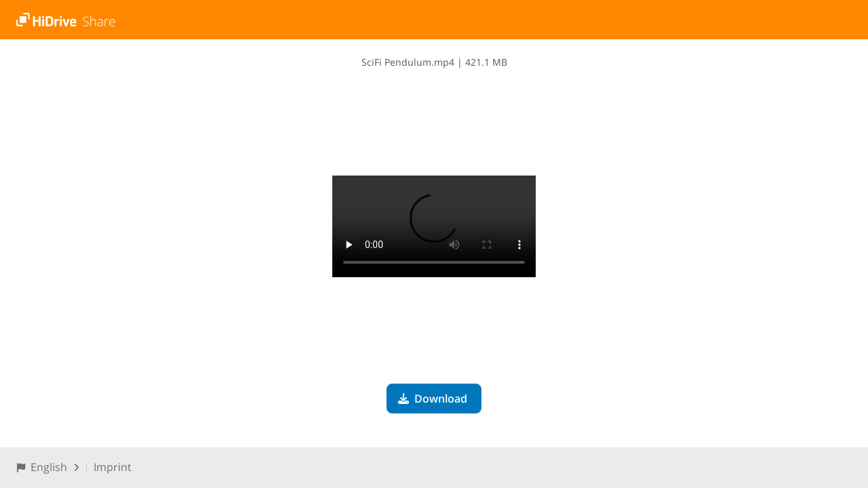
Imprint (113, 467)
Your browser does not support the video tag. (434, 226)
